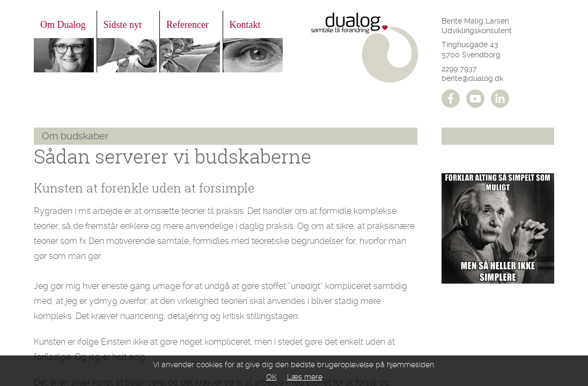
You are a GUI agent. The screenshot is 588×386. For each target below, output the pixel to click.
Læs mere (305, 377)
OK (271, 377)
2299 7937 (459, 69)
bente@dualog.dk (472, 78)
